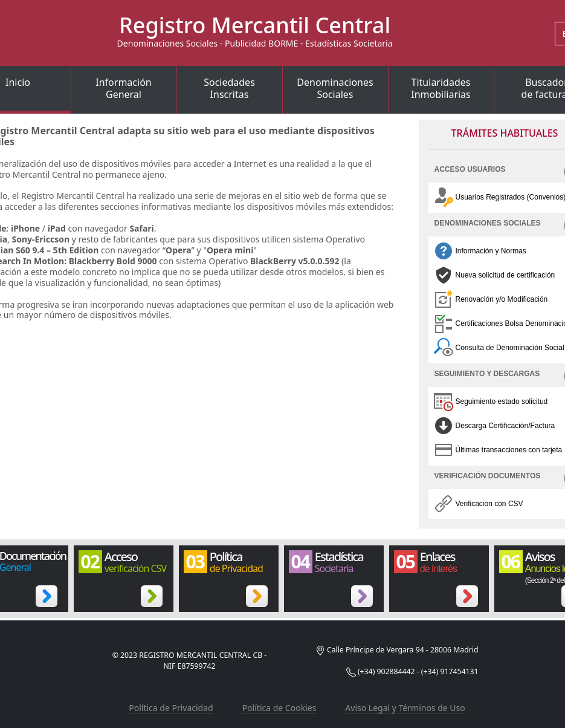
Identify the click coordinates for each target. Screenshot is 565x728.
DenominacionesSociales (335, 88)
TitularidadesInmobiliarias (441, 88)
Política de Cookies (279, 708)
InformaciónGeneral (123, 88)
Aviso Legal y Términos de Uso (405, 708)
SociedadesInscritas (229, 88)
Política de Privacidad (171, 708)
